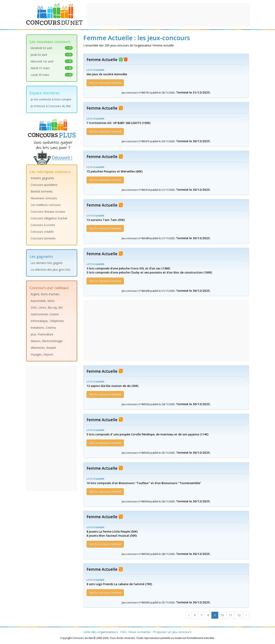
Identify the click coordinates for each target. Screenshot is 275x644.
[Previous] (188, 615)
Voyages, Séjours (42, 354)
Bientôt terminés (42, 191)
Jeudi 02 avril (52, 55)
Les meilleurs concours (46, 205)
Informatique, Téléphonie (47, 321)
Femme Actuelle (102, 60)
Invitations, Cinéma (43, 328)
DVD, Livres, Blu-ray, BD (47, 307)
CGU (123, 632)
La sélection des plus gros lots (50, 270)
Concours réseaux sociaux (48, 212)
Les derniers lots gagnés (47, 263)
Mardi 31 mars (52, 68)
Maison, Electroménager (47, 341)
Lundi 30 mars (52, 75)
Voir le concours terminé (105, 83)
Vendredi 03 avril (52, 48)
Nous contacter (140, 632)
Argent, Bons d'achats (45, 294)
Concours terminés (43, 238)
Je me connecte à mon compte (51, 99)
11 (231, 615)
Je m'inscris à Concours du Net (51, 106)
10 (222, 615)
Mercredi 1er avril (52, 61)
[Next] (246, 615)
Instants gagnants (42, 178)
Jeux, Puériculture (42, 334)
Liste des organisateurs (101, 632)
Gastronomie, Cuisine (45, 314)
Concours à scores (43, 225)
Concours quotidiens (44, 185)
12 (239, 615)
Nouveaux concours (44, 198)
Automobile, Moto (43, 301)
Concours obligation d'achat (49, 218)
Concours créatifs (42, 232)
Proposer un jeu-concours (172, 632)
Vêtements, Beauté (43, 348)
